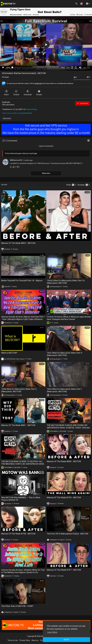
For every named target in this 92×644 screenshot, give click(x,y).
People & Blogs (31, 109)
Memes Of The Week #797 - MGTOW (64, 570)
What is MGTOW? (9, 353)
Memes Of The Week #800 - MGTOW (64, 461)
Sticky (69, 185)
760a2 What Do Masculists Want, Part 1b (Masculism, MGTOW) (66, 282)
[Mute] (80, 67)
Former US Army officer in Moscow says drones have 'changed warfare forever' (69, 318)
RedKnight (38, 83)
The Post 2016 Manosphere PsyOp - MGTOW (67, 534)
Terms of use (13, 640)
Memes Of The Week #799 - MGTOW (64, 497)
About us (35, 640)
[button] (81, 4)
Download (28, 93)
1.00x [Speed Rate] (68, 68)
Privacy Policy (25, 640)
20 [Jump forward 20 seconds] (76, 67)
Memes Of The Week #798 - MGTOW (18, 534)
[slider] (36, 67)
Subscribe (83, 103)
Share (6, 93)
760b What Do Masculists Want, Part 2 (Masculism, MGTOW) (19, 390)
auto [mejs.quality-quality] (85, 68)
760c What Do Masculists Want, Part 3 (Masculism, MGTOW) (64, 354)
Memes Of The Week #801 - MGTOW (18, 425)
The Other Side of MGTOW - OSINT (17, 606)
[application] (46, 45)
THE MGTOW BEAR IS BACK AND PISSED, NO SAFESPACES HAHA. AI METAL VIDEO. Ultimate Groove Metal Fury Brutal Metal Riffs (68, 428)
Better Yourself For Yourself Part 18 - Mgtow (22, 281)
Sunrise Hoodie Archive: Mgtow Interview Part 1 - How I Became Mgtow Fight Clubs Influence (23, 318)
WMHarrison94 (16, 160)
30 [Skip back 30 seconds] (72, 67)
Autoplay (81, 185)
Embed (16, 93)
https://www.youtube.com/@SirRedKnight (17, 113)
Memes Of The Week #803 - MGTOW (18, 243)
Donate (39, 93)
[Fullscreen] (89, 67)
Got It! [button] (66, 640)
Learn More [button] (52, 632)
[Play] (3, 67)
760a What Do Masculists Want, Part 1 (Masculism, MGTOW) (64, 390)
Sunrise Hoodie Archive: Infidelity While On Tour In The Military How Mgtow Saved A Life (23, 571)
